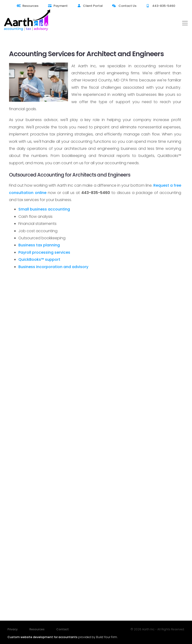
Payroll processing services (44, 252)
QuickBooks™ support (39, 259)
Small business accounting (44, 209)
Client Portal (90, 6)
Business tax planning (39, 245)
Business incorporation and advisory (53, 267)
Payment (58, 6)
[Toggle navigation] (185, 23)
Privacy (13, 629)
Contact (63, 629)
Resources (28, 6)
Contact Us (124, 6)
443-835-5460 (161, 6)
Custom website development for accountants (43, 637)
